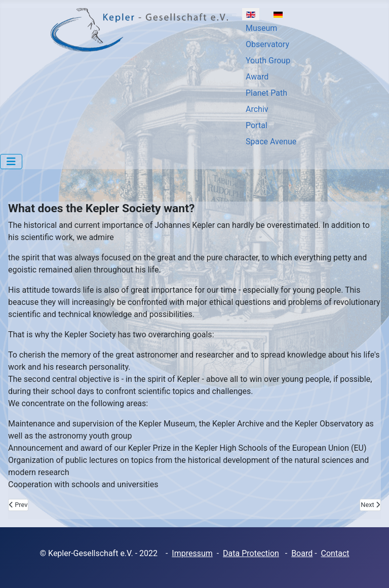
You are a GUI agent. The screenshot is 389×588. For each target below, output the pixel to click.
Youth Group (268, 61)
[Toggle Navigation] (11, 162)
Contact (335, 553)
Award (257, 77)
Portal (257, 125)
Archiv (257, 109)
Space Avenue (271, 142)
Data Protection (251, 553)
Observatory (267, 44)
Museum (261, 28)
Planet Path (266, 93)
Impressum (192, 553)
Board (302, 553)
